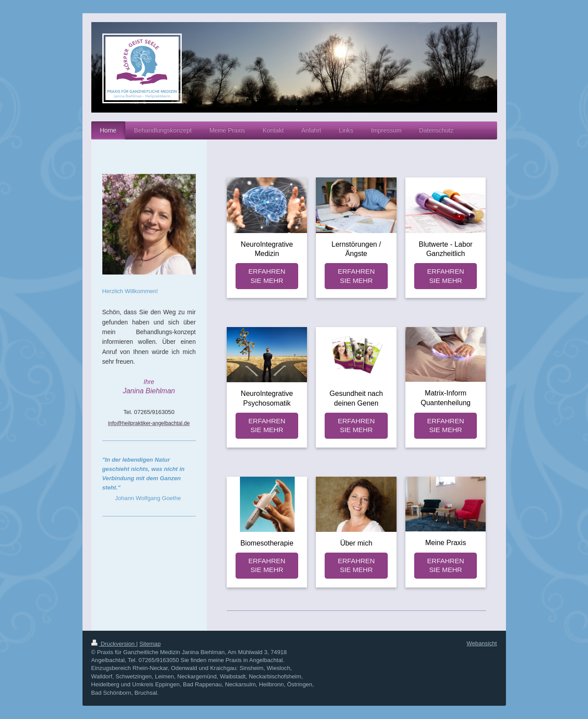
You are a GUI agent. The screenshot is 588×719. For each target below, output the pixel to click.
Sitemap (150, 644)
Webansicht (482, 643)
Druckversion (114, 644)
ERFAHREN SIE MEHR (267, 276)
